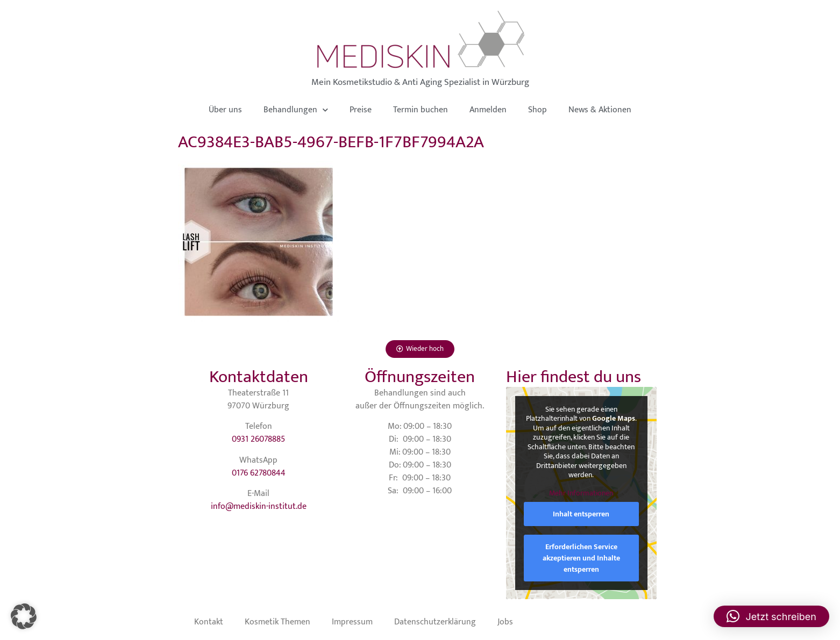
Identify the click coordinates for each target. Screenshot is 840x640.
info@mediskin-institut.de (259, 506)
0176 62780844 (259, 473)
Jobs (505, 622)
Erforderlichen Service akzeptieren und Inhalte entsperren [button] (581, 558)
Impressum (352, 622)
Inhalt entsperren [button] (581, 514)
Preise (361, 110)
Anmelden (488, 110)
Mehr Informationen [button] (581, 493)
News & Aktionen (600, 110)
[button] (24, 616)
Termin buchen (421, 110)
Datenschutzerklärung (435, 622)
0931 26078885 (258, 439)
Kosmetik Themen (277, 622)
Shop (538, 110)
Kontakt (209, 622)
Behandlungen (296, 110)
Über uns (225, 110)
